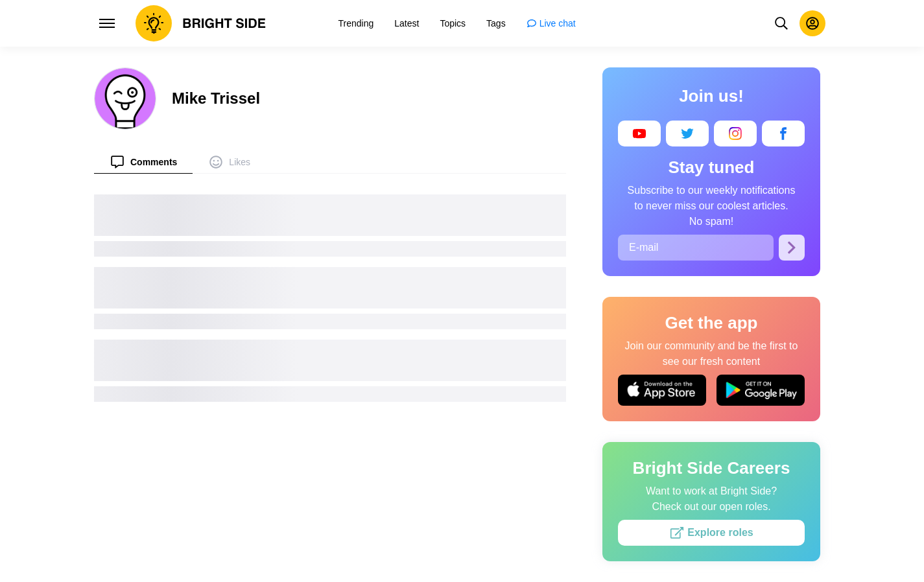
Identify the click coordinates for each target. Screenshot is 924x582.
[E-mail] (696, 248)
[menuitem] (143, 162)
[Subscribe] (792, 248)
